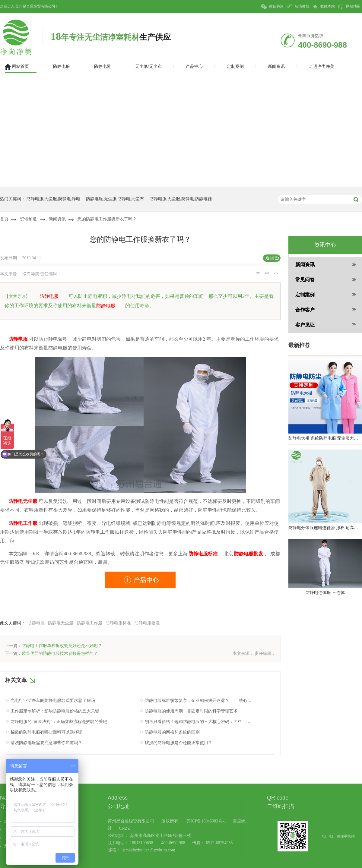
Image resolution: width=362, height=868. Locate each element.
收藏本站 (324, 7)
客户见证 (305, 325)
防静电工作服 (90, 623)
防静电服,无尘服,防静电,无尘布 (115, 199)
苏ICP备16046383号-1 (206, 821)
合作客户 (305, 310)
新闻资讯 (57, 219)
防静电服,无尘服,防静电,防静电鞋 (181, 199)
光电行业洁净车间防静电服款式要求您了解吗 (53, 701)
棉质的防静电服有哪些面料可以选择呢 (46, 732)
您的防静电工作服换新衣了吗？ (107, 219)
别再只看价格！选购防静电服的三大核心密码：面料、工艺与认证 (198, 722)
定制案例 (305, 295)
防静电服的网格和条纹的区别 (172, 732)
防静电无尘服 (61, 623)
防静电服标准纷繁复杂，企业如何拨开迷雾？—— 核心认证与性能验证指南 (198, 701)
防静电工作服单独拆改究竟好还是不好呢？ (62, 646)
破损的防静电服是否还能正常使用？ (179, 743)
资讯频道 (28, 219)
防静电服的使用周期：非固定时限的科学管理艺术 (191, 711)
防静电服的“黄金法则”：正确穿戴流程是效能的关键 (59, 722)
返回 (270, 258)
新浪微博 (298, 7)
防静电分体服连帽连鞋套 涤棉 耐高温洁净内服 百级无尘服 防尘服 (325, 528)
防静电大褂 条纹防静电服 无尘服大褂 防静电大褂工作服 (325, 438)
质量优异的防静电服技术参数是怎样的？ (60, 653)
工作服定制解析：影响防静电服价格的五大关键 (55, 711)
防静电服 (36, 623)
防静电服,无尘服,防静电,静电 (54, 199)
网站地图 (349, 7)
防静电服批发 (147, 623)
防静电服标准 (118, 623)
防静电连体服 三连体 (325, 593)
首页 (4, 219)
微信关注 (272, 7)
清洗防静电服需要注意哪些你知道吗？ (46, 743)
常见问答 (305, 280)
